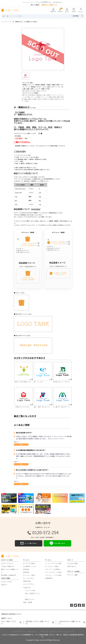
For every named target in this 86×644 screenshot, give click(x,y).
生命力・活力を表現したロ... (23, 382)
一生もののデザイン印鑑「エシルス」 (72, 622)
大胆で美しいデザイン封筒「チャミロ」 (40, 622)
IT (26, 97)
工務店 (34, 99)
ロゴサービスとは (7, 563)
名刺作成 (26, 569)
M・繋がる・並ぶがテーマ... (62, 407)
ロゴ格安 (51, 99)
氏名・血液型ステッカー (32, 595)
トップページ (5, 22)
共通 (21, 444)
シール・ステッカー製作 (53, 563)
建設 (26, 99)
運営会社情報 (16, 632)
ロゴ (21, 464)
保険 (38, 97)
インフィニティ (56, 95)
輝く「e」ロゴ (38, 382)
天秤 (39, 99)
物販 (58, 97)
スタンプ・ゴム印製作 (53, 569)
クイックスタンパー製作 (53, 572)
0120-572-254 (43, 532)
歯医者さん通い (41, 95)
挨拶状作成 (27, 581)
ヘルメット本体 (30, 590)
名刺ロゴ (57, 99)
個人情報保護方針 (30, 632)
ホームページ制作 (29, 575)
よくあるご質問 (72, 563)
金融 (54, 97)
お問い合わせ (72, 566)
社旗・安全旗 (28, 602)
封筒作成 (26, 572)
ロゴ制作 (44, 99)
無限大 (33, 95)
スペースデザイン (29, 584)
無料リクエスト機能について (10, 571)
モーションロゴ (28, 578)
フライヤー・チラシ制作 (53, 575)
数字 (49, 95)
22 (70, 379)
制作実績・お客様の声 (8, 575)
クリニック (44, 97)
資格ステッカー (30, 599)
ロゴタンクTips (6, 582)
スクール (33, 97)
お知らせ (4, 585)
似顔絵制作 (49, 578)
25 (70, 404)
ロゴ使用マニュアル (30, 566)
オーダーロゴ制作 (29, 563)
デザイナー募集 (72, 575)
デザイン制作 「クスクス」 (11, 622)
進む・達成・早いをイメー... (43, 407)
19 (40, 133)
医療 (50, 97)
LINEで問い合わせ (57, 543)
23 (51, 379)
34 (31, 404)
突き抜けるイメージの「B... (62, 382)
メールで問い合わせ (29, 543)
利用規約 (42, 632)
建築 (30, 99)
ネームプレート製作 (52, 566)
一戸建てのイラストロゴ (22, 407)
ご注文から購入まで (8, 566)
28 (31, 379)
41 (51, 404)
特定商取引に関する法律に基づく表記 (62, 632)
